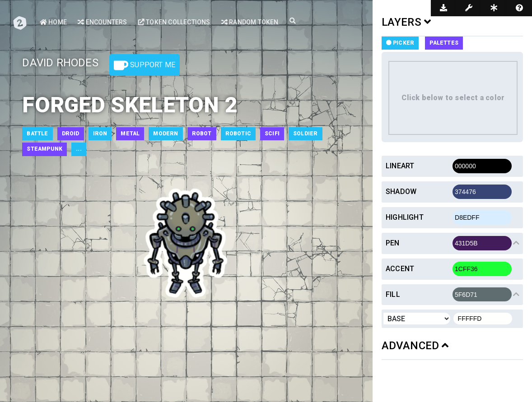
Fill (393, 294)
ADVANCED (415, 346)
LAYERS (406, 22)
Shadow (401, 192)
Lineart (400, 166)
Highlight (405, 217)
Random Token (250, 22)
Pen (393, 243)
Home (53, 22)
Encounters (102, 22)
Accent (400, 269)
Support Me (145, 65)
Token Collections (174, 22)
